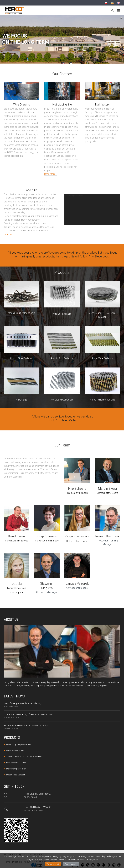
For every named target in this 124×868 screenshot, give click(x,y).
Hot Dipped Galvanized (62, 400)
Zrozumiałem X (53, 864)
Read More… (50, 174)
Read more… (10, 234)
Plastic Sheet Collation (22, 358)
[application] (92, 209)
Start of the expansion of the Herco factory (23, 703)
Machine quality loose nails (22, 313)
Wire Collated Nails (62, 314)
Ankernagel (22, 400)
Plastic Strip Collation (62, 358)
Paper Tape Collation (102, 358)
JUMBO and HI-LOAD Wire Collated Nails (25, 757)
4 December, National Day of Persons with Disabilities (28, 714)
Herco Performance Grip (102, 400)
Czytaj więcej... (71, 864)
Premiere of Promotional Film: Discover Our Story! (26, 726)
